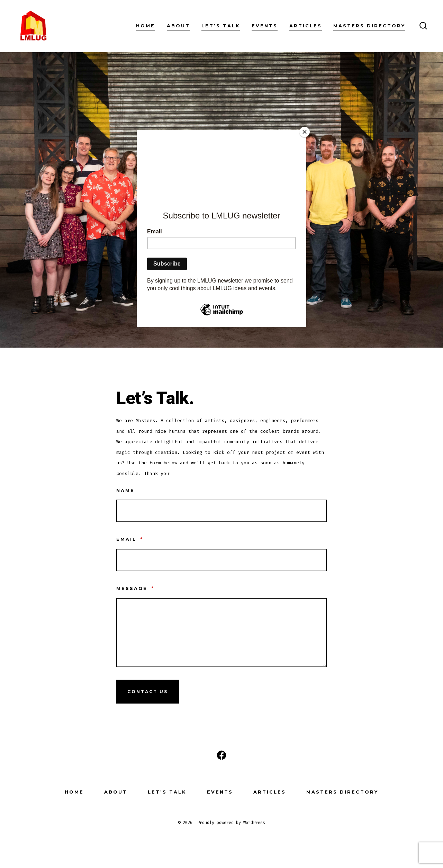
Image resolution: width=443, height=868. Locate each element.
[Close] (305, 132)
